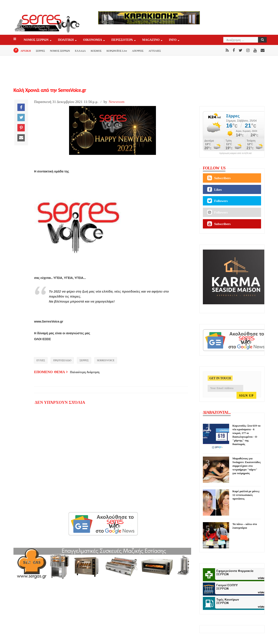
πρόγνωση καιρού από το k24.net (236, 153)
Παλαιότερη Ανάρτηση (85, 372)
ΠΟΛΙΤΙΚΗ (66, 40)
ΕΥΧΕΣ (41, 360)
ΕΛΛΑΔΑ (80, 51)
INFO (173, 40)
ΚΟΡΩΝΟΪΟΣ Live (117, 51)
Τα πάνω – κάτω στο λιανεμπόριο (245, 526)
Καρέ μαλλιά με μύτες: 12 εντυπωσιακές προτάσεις (246, 495)
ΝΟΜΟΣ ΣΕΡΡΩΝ (36, 40)
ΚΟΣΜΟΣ (96, 51)
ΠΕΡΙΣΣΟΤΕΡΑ (122, 40)
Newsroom (117, 102)
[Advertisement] (73, 177)
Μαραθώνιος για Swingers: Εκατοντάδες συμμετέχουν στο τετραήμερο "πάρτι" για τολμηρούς (247, 466)
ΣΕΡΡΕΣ (40, 51)
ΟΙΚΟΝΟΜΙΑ (93, 40)
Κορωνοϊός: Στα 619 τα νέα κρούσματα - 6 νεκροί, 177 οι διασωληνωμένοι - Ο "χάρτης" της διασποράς (246, 435)
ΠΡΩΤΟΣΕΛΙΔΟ (62, 360)
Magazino (151, 40)
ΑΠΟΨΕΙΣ (138, 51)
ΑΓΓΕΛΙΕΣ (155, 51)
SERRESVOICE (106, 360)
